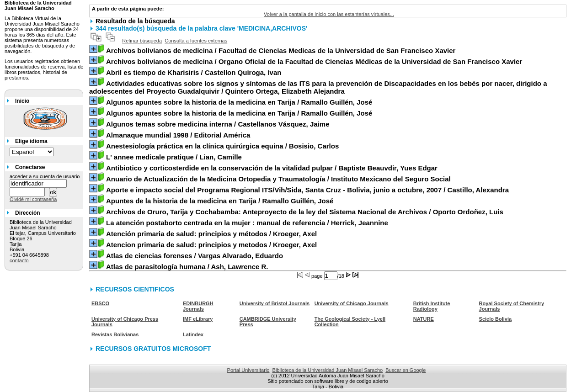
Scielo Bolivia (496, 319)
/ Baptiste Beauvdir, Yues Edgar (272, 168)
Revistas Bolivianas (115, 334)
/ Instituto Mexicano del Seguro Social (278, 179)
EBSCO (100, 303)
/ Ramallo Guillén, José (239, 102)
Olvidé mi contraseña (33, 199)
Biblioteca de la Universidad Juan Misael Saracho (328, 370)
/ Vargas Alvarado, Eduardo (195, 256)
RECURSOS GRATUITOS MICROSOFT (153, 349)
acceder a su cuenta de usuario (45, 176)
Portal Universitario (248, 370)
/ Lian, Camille (174, 157)
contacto (19, 260)
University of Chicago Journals (352, 303)
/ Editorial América (178, 135)
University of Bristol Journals (275, 303)
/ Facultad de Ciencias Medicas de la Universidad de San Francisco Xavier (281, 50)
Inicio (22, 101)
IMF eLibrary (198, 319)
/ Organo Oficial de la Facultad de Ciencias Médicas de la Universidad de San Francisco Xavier (314, 61)
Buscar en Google (406, 370)
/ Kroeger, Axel (211, 234)
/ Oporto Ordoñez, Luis (305, 212)
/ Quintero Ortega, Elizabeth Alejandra (318, 87)
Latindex (193, 334)
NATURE (424, 319)
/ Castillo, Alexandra (307, 190)
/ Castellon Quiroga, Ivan (194, 72)
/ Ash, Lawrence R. (187, 267)
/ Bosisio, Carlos (222, 146)
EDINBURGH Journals (198, 306)
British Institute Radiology (432, 306)
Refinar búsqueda (142, 41)
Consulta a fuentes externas (196, 41)
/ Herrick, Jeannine (247, 223)
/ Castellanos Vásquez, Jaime (218, 124)
